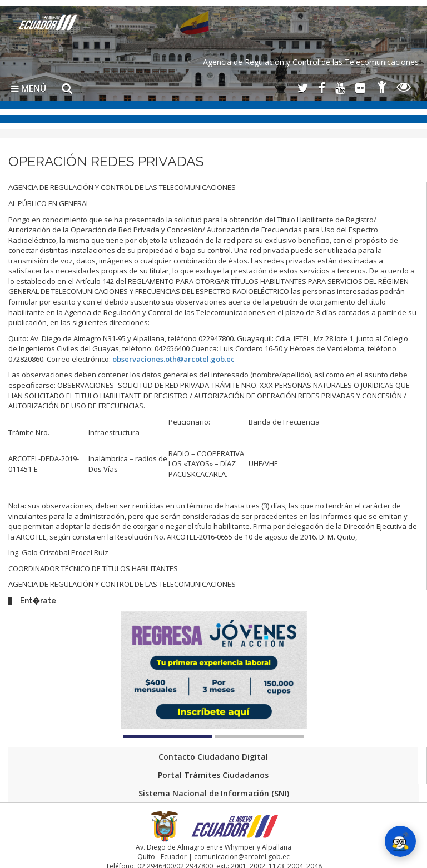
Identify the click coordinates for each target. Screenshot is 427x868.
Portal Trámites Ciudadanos (213, 775)
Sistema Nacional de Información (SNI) (214, 793)
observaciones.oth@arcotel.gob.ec (173, 359)
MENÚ (29, 88)
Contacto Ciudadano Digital (213, 757)
